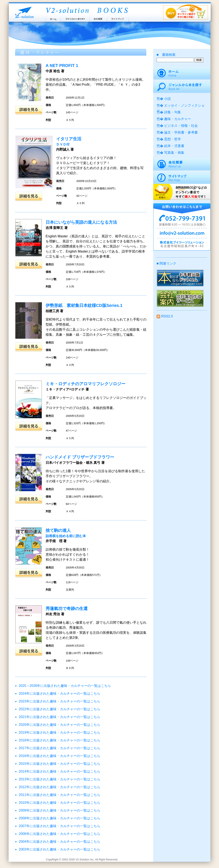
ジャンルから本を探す (75, 18)
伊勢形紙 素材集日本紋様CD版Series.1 (84, 305)
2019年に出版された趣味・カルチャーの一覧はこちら (59, 732)
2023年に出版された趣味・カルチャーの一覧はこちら (59, 701)
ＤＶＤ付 (63, 144)
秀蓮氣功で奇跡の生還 (67, 609)
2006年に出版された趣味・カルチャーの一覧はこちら (59, 834)
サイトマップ (118, 18)
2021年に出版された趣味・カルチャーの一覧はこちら (59, 717)
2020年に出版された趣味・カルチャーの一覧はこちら (59, 725)
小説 (168, 99)
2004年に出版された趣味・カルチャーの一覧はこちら (59, 842)
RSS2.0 (165, 316)
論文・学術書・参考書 (181, 132)
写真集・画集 (174, 153)
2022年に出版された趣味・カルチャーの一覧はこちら (59, 709)
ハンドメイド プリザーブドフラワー (80, 457)
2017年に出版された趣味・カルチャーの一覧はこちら (59, 748)
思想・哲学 (173, 139)
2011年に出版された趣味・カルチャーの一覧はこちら (59, 795)
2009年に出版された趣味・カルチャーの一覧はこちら (59, 810)
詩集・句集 (173, 112)
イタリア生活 (69, 139)
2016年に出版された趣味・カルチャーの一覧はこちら (59, 756)
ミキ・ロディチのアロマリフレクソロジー (86, 384)
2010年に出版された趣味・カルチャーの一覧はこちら (59, 803)
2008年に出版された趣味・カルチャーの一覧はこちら (59, 818)
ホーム (53, 18)
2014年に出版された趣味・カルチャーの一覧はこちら (59, 771)
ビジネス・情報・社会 (181, 126)
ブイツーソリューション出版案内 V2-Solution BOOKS (87, 11)
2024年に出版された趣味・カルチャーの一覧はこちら (59, 693)
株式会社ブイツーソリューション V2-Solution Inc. (24, 12)
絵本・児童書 (174, 146)
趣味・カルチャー (178, 119)
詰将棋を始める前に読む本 (66, 536)
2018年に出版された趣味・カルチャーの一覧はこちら (59, 740)
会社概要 (98, 18)
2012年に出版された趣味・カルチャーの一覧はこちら (59, 787)
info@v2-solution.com (182, 234)
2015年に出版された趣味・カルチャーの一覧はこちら (59, 764)
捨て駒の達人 (58, 530)
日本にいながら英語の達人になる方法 (81, 222)
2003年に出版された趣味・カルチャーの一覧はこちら (59, 849)
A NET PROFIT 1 (62, 66)
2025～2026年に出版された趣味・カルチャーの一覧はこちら (65, 686)
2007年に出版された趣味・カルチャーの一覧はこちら (59, 826)
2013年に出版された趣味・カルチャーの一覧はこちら (59, 779)
